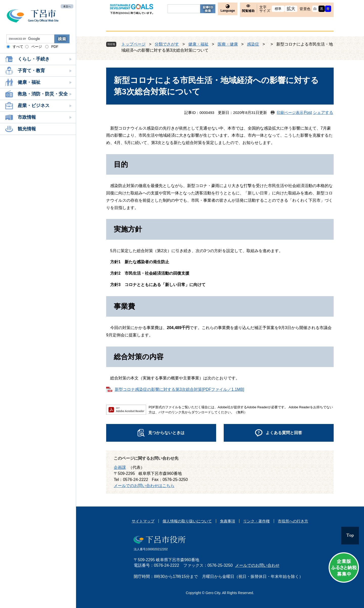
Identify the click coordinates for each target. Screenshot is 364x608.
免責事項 (227, 521)
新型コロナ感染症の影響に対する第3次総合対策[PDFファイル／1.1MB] (179, 389)
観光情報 (27, 129)
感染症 (253, 44)
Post (308, 113)
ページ (37, 47)
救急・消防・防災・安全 (43, 94)
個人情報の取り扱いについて (187, 521)
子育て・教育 (31, 71)
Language (228, 11)
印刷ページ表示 (290, 113)
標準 (278, 9)
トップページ (133, 44)
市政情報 (27, 117)
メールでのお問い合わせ (257, 565)
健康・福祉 (29, 82)
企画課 (120, 467)
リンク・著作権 (256, 521)
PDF (55, 47)
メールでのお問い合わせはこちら (144, 486)
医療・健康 (228, 44)
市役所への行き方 (293, 521)
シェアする (323, 113)
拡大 (291, 9)
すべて (18, 47)
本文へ (67, 6)
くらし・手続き (34, 59)
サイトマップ (143, 521)
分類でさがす (167, 44)
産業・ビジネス (34, 106)
